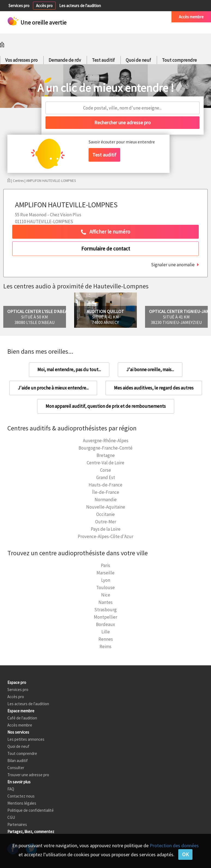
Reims (106, 646)
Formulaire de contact (106, 249)
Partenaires (17, 824)
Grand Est (106, 477)
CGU (11, 817)
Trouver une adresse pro (28, 775)
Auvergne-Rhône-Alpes (106, 441)
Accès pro (44, 6)
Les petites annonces (26, 739)
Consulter (16, 768)
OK (185, 854)
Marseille (106, 573)
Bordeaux (106, 624)
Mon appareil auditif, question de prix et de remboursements (106, 406)
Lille (106, 632)
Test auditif (103, 60)
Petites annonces (112, 17)
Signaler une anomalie (173, 265)
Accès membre (191, 17)
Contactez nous (21, 796)
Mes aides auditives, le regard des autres (154, 388)
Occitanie (106, 514)
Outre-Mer (106, 522)
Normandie (106, 500)
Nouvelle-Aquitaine (106, 507)
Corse (106, 470)
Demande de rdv (65, 60)
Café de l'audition (149, 17)
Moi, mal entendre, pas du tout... (69, 370)
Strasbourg (106, 610)
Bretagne (106, 455)
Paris (106, 565)
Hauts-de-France (106, 485)
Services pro (19, 6)
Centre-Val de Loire (106, 463)
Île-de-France (106, 492)
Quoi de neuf (138, 60)
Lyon (106, 580)
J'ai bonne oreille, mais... (150, 370)
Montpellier (106, 617)
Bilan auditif (18, 761)
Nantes (106, 602)
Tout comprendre (179, 60)
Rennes (106, 639)
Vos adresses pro (21, 60)
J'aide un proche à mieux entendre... (53, 388)
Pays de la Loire (106, 529)
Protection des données (174, 845)
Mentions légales (22, 803)
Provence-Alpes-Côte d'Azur (106, 536)
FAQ (11, 789)
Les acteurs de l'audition (80, 6)
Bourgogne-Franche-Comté (106, 448)
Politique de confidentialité (31, 810)
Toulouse (106, 587)
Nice (106, 595)
